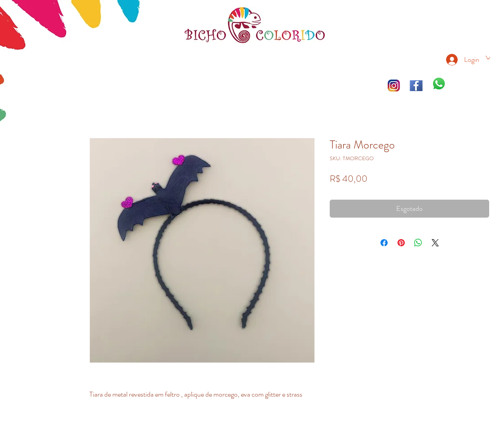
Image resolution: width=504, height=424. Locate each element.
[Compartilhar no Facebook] (384, 243)
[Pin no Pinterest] (401, 243)
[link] (488, 57)
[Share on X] (435, 243)
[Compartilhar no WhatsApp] (418, 243)
